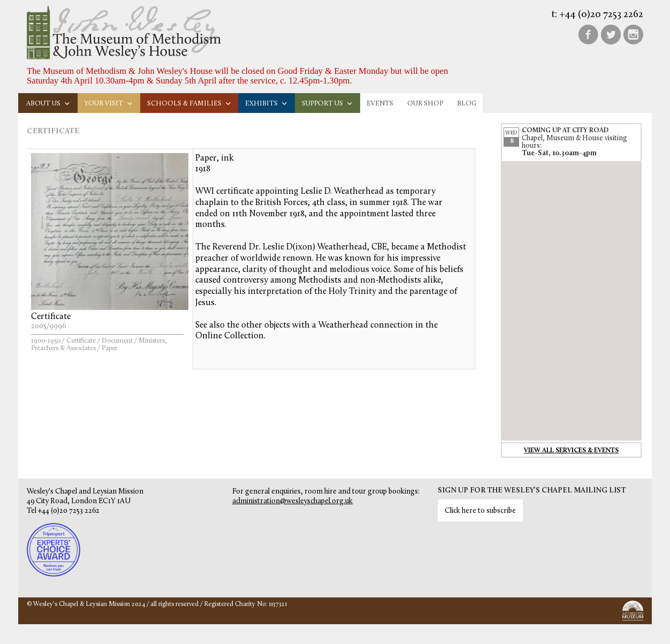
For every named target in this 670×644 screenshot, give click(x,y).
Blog (467, 104)
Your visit (109, 104)
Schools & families (189, 104)
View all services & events (571, 451)
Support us (328, 104)
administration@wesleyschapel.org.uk (292, 501)
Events (380, 104)
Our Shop (425, 104)
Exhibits (267, 104)
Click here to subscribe (480, 511)
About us (48, 104)
